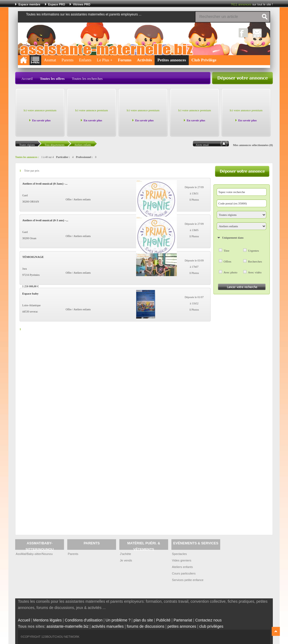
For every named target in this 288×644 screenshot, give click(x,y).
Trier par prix (32, 171)
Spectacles (179, 554)
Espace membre (29, 4)
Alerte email (202, 145)
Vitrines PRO (82, 4)
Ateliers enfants (182, 567)
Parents (68, 60)
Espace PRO (57, 4)
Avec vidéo (255, 272)
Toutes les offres (52, 79)
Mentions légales (48, 620)
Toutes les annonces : (27, 157)
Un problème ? (118, 620)
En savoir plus (41, 120)
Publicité (163, 620)
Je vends (126, 560)
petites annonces (182, 626)
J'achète (125, 554)
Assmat (50, 60)
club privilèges (211, 626)
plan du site (143, 620)
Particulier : (63, 157)
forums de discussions (146, 626)
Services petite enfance (188, 580)
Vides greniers (182, 560)
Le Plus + (105, 60)
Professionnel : (84, 157)
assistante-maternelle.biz (68, 626)
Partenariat (183, 620)
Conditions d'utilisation (84, 620)
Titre (226, 251)
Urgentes (254, 251)
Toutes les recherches (87, 79)
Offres (228, 261)
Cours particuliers (184, 573)
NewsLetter (257, 33)
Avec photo (230, 272)
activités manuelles (108, 626)
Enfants (85, 60)
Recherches (255, 261)
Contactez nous (208, 620)
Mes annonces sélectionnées (251, 145)
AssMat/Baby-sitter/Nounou (34, 554)
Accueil (27, 79)
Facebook (243, 33)
